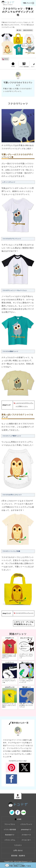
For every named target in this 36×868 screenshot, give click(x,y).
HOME (13, 65)
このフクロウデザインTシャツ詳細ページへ (24, 405)
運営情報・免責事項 (18, 856)
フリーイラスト (10, 824)
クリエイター (26, 840)
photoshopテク (26, 830)
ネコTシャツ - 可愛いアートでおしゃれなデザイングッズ (26, 681)
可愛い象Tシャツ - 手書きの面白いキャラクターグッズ (26, 705)
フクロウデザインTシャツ (25, 613)
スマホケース (26, 835)
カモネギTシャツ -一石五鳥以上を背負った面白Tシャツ (9, 656)
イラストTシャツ (26, 824)
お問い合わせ (18, 850)
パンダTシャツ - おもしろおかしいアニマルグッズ (26, 656)
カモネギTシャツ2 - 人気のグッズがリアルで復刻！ (9, 705)
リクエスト (18, 845)
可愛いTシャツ (29, 3)
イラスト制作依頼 (24, 65)
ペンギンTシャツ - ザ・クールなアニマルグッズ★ (9, 681)
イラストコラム (10, 840)
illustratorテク (10, 835)
